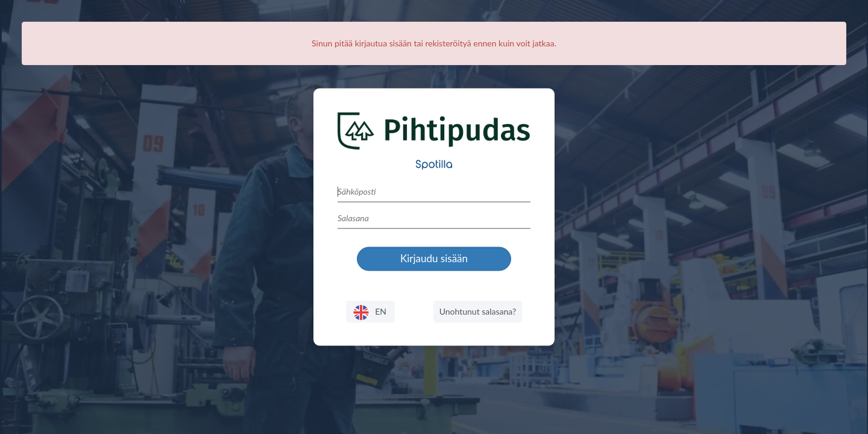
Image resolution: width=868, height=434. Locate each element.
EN (370, 313)
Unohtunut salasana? (478, 311)
